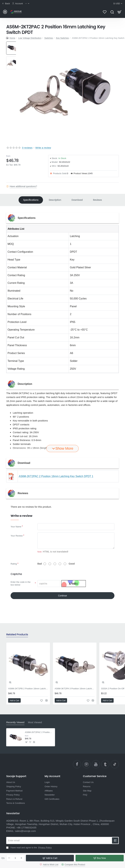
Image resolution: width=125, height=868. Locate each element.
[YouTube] (96, 764)
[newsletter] (115, 840)
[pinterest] (86, 764)
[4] (60, 564)
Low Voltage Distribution (30, 38)
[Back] (6, 4)
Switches (49, 38)
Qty (3, 858)
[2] (50, 564)
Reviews (97, 200)
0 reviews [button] (27, 148)
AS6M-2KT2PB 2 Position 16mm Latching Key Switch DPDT (28, 689)
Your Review (17, 536)
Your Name (16, 527)
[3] (55, 564)
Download (77, 200)
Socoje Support (16, 776)
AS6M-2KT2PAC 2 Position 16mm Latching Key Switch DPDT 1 (56, 476)
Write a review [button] (43, 148)
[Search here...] (112, 12)
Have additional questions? (23, 186)
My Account (52, 776)
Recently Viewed (15, 722)
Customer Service (95, 776)
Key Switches (62, 38)
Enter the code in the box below (21, 583)
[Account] (18, 4)
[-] (9, 858)
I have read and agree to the (29, 848)
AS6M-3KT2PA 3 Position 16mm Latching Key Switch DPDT (75, 689)
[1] (45, 564)
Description (55, 200)
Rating (14, 564)
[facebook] (77, 764)
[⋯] (28, 4)
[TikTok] (115, 764)
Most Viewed (35, 722)
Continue (62, 596)
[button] (50, 858)
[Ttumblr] (105, 764)
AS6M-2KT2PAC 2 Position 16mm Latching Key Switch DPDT (39, 732)
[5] (65, 564)
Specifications (31, 200)
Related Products (17, 635)
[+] (21, 858)
